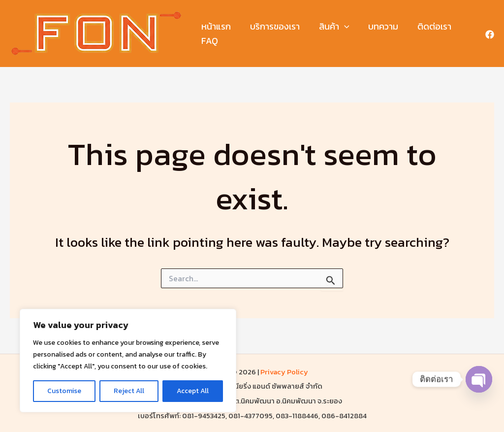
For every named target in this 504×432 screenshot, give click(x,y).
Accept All (193, 391)
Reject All (129, 391)
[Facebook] (490, 34)
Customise (64, 391)
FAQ (209, 41)
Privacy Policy (284, 372)
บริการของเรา (273, 26)
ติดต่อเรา (428, 26)
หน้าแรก (216, 26)
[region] (128, 361)
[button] (341, 27)
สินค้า (331, 27)
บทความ (379, 26)
